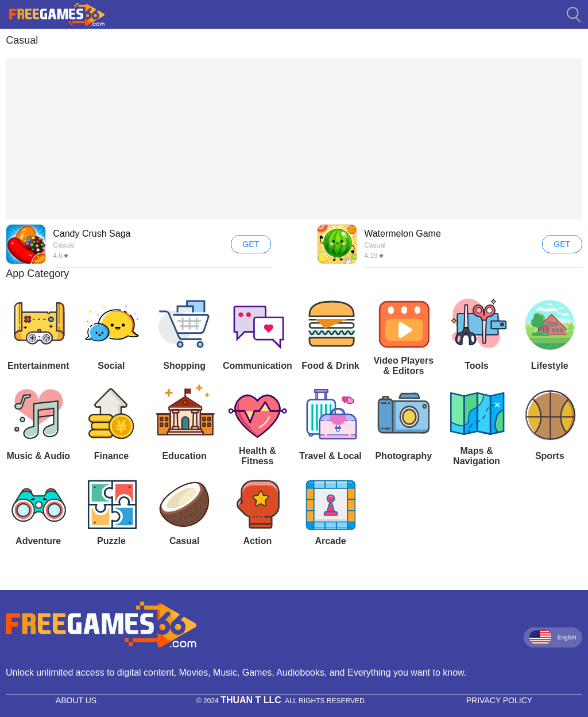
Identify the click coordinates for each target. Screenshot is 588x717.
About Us (76, 700)
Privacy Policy (499, 700)
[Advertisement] (294, 139)
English (553, 637)
